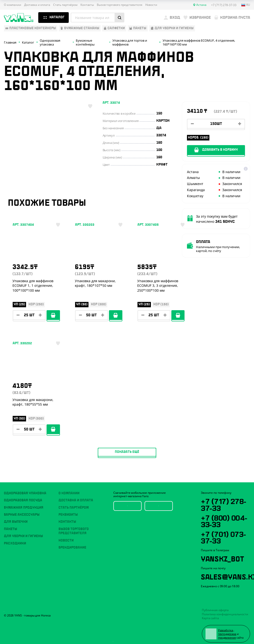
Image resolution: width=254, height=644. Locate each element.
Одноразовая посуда (23, 496)
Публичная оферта (215, 606)
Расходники (15, 539)
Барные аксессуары (22, 510)
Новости (151, 5)
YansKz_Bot (223, 554)
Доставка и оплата (37, 5)
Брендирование (72, 543)
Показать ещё (127, 352)
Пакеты (10, 524)
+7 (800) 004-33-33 (225, 516)
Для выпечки (16, 517)
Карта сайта (210, 614)
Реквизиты (68, 510)
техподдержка (228, 630)
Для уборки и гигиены (23, 532)
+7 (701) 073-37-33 (224, 533)
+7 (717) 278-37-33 (224, 500)
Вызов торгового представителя (120, 5)
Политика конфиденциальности (225, 610)
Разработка (226, 626)
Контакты (87, 5)
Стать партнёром (65, 5)
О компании (13, 5)
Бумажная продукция (24, 503)
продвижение (227, 634)
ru (246, 5)
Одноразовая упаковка (25, 489)
